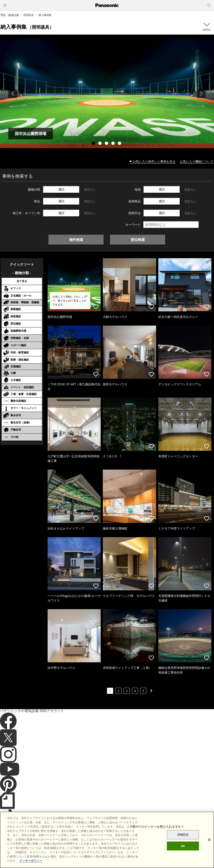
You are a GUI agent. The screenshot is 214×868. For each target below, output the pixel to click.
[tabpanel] (107, 94)
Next (201, 94)
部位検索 (138, 240)
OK (183, 852)
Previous (13, 94)
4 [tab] (114, 144)
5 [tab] (120, 144)
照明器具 (29, 15)
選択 (61, 189)
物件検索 (76, 240)
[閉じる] (209, 846)
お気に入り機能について (197, 161)
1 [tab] (94, 144)
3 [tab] (107, 144)
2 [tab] (100, 144)
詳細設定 (183, 841)
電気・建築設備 (10, 15)
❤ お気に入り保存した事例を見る (152, 161)
